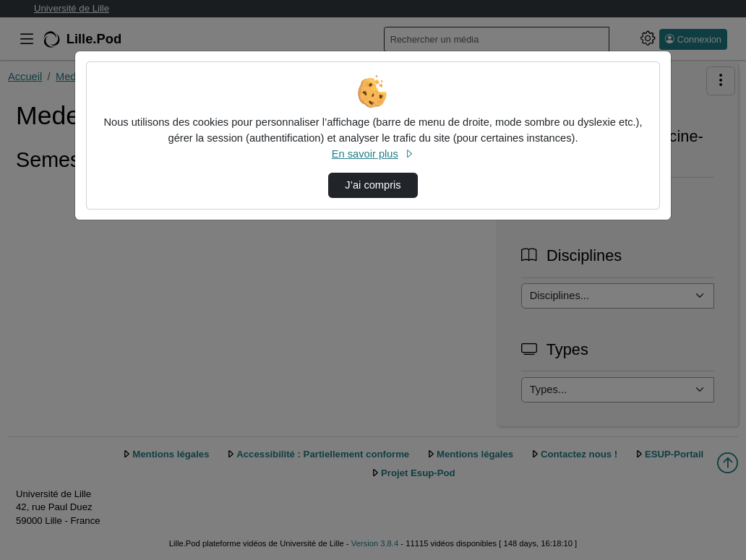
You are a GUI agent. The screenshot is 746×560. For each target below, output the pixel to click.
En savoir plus (373, 154)
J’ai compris (373, 185)
